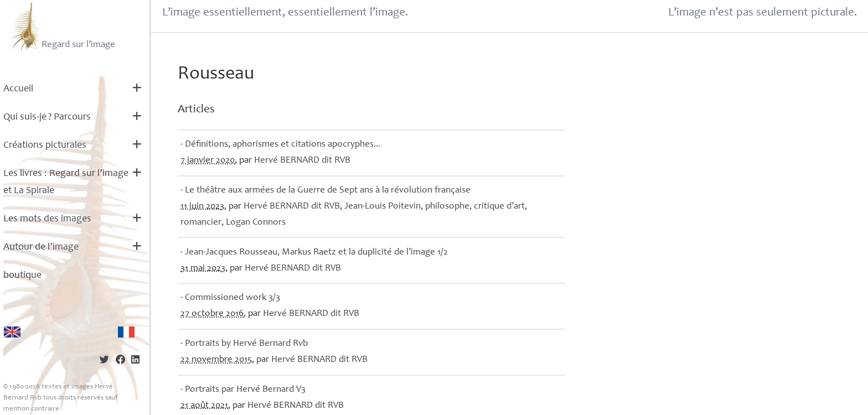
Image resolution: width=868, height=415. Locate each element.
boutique (22, 276)
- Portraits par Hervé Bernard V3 (243, 390)
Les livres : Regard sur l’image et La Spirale (66, 182)
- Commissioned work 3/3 (230, 298)
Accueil (18, 89)
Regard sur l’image (62, 27)
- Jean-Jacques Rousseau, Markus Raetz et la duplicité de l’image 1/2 (314, 253)
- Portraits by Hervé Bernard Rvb (244, 344)
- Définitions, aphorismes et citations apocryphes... (280, 145)
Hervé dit (302, 161)
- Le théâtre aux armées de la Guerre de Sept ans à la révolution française (325, 191)
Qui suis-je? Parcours (47, 117)
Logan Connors (256, 223)
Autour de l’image (41, 247)
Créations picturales (45, 146)
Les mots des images (47, 219)
